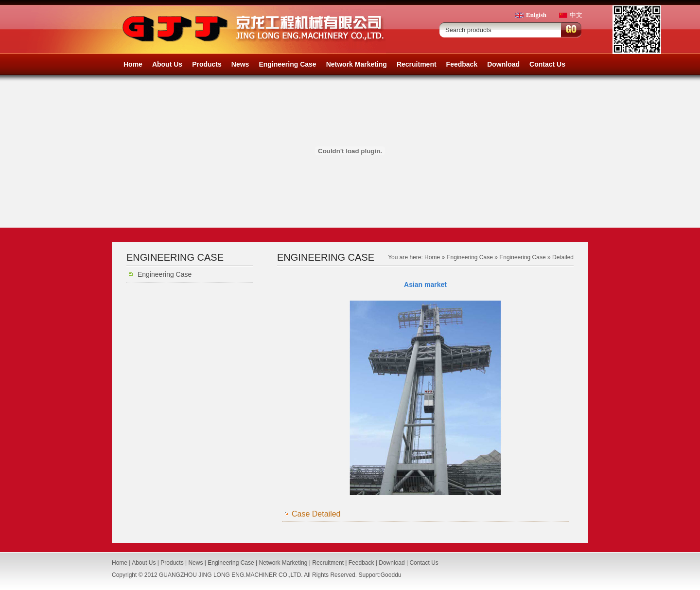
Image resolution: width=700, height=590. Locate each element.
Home (133, 64)
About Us (167, 64)
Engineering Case (287, 64)
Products (207, 64)
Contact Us (547, 64)
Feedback (462, 64)
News (240, 64)
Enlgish (536, 15)
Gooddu (391, 575)
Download (503, 64)
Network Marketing (357, 64)
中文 (576, 15)
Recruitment (417, 64)
